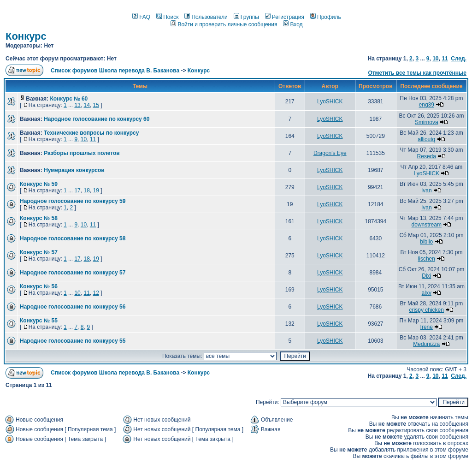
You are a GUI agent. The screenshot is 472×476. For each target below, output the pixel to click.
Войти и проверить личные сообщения (224, 24)
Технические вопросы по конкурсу (91, 133)
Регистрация (285, 17)
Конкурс (26, 36)
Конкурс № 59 (39, 184)
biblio (426, 242)
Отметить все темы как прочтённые (417, 73)
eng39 (427, 105)
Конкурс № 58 (39, 218)
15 (96, 105)
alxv (427, 293)
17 (77, 190)
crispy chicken (427, 310)
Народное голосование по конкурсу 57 (73, 273)
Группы (246, 17)
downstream (427, 225)
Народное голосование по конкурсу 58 (73, 238)
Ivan (427, 190)
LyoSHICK (330, 101)
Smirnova (427, 122)
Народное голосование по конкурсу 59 (73, 201)
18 (86, 190)
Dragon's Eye (330, 153)
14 (86, 105)
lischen (427, 259)
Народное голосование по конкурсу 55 (73, 341)
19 (96, 190)
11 (445, 59)
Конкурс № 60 (69, 99)
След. (459, 59)
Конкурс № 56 (39, 286)
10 (435, 59)
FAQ (141, 17)
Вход (293, 24)
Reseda (427, 156)
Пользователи (206, 17)
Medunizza (426, 344)
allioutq (426, 139)
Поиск (167, 17)
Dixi (426, 276)
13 (77, 105)
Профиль (326, 17)
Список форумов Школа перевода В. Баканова (115, 71)
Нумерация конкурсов (74, 170)
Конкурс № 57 (39, 252)
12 (96, 293)
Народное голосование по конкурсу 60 (97, 119)
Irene (427, 327)
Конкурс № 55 (39, 321)
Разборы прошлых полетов (82, 153)
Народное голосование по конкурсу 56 (73, 307)
